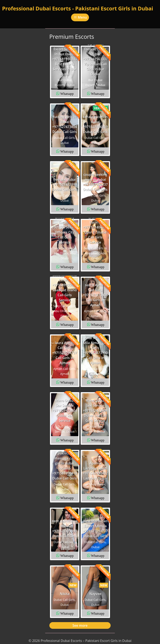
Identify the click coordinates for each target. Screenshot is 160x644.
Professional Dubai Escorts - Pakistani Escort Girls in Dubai (78, 8)
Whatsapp (67, 93)
